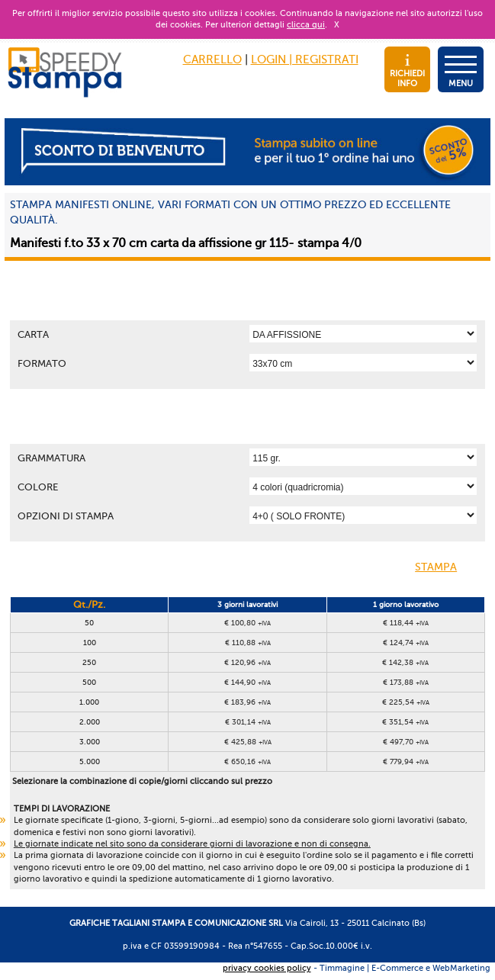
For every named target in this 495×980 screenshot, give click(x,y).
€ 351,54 (405, 722)
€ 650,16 (247, 762)
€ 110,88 (248, 643)
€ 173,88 (406, 682)
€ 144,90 (247, 682)
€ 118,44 (406, 623)
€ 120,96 (247, 662)
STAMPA (448, 568)
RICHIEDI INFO (407, 71)
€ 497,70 (406, 742)
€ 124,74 (406, 643)
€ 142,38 (405, 662)
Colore (38, 487)
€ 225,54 (406, 702)
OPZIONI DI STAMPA (66, 516)
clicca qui (306, 25)
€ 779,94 (406, 762)
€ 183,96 (247, 702)
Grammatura (51, 458)
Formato (42, 363)
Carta (33, 334)
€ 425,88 (248, 742)
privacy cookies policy (267, 968)
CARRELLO (212, 59)
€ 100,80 (247, 623)
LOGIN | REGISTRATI (305, 59)
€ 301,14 (248, 722)
